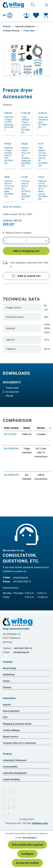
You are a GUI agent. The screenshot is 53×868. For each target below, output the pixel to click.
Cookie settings (11, 730)
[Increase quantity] (47, 241)
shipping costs (40, 823)
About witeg (9, 668)
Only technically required (27, 845)
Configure (27, 854)
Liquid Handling (11, 779)
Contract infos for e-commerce (20, 743)
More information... (30, 838)
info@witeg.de (20, 578)
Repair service (11, 737)
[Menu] (46, 5)
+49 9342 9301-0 (22, 582)
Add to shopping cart (26, 251)
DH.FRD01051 (12, 475)
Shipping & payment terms (17, 724)
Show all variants (12, 207)
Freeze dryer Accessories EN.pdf (11, 392)
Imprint (7, 705)
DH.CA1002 (10, 434)
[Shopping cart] (46, 15)
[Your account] (26, 15)
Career (6, 681)
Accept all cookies (27, 863)
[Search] (33, 5)
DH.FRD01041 (12, 449)
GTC (5, 717)
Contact (7, 687)
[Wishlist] (36, 15)
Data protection (11, 711)
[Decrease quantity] (6, 241)
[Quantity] (26, 241)
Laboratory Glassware (15, 760)
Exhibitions (9, 675)
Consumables (10, 767)
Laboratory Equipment (15, 773)
